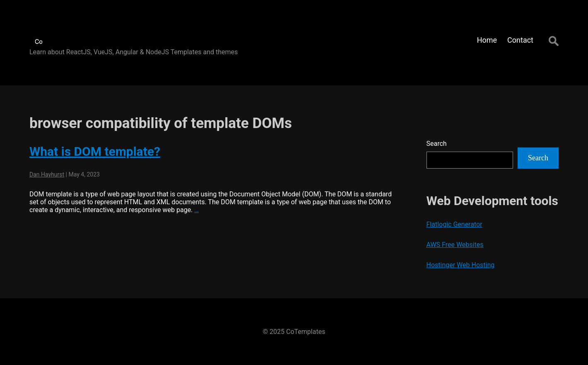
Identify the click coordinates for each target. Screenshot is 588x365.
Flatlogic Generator (454, 224)
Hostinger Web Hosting (461, 265)
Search (437, 144)
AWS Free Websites (455, 245)
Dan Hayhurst (47, 174)
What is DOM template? (95, 151)
